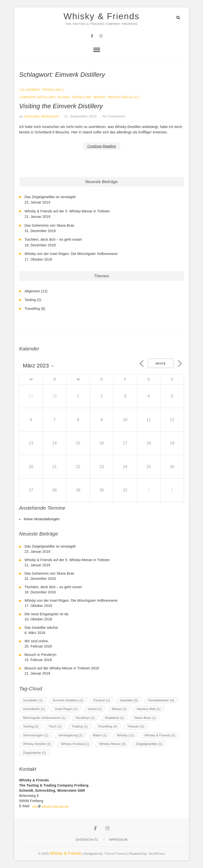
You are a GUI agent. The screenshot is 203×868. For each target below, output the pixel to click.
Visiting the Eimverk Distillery (61, 106)
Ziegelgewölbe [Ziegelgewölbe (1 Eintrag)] (149, 744)
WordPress (157, 854)
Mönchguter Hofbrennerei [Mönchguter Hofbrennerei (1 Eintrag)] (44, 718)
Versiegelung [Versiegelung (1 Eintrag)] (71, 735)
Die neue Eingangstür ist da (46, 614)
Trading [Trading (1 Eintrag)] (80, 727)
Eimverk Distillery (38, 97)
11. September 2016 (80, 117)
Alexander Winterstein (41, 117)
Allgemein (30, 90)
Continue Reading (101, 146)
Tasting (30, 300)
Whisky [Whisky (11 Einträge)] (126, 735)
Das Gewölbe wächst (41, 628)
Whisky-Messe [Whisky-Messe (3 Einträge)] (112, 744)
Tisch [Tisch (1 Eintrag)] (55, 727)
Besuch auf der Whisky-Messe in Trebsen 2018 (62, 668)
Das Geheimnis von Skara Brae (50, 225)
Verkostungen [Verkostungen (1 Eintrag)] (36, 735)
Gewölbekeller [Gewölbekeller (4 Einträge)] (161, 700)
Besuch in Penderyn (41, 655)
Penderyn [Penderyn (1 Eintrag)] (85, 718)
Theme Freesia (115, 854)
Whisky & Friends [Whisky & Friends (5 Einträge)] (160, 735)
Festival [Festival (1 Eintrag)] (102, 700)
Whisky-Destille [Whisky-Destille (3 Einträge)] (37, 744)
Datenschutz (87, 840)
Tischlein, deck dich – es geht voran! (53, 240)
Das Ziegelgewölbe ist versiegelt (50, 197)
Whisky (100, 97)
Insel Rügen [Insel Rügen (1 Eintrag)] (66, 709)
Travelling (52, 90)
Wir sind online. (37, 641)
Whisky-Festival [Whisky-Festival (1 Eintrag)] (75, 744)
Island (63, 97)
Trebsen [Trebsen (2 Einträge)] (136, 727)
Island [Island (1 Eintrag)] (95, 709)
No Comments (114, 117)
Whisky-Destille (123, 97)
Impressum (118, 840)
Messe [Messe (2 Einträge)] (119, 709)
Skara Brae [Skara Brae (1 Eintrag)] (145, 718)
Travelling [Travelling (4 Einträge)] (108, 727)
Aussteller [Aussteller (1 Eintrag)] (33, 700)
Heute (161, 364)
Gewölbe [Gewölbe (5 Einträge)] (129, 700)
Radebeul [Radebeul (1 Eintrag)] (115, 718)
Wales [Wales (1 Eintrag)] (100, 735)
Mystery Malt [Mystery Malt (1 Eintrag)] (148, 709)
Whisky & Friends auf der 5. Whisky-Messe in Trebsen (67, 211)
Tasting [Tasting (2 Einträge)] (31, 727)
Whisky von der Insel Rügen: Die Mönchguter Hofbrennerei (71, 254)
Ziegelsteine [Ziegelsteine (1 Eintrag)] (35, 753)
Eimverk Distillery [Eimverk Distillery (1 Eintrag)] (68, 700)
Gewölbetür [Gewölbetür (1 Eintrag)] (34, 709)
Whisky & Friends (101, 16)
